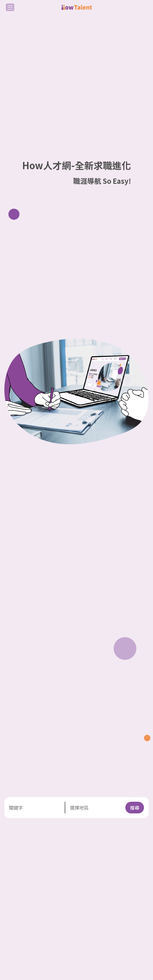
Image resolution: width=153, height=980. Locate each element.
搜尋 (135, 808)
